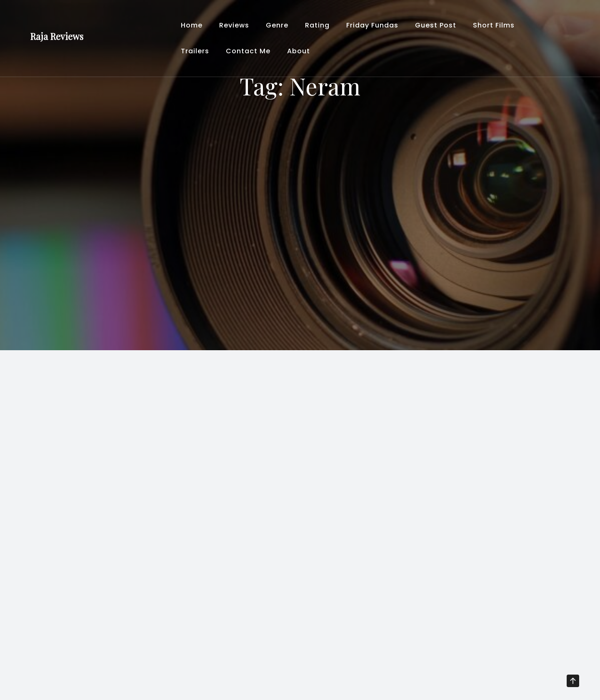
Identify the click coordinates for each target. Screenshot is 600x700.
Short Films (494, 25)
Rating (317, 25)
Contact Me (248, 51)
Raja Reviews (57, 36)
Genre (277, 25)
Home (192, 25)
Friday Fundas (372, 25)
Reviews (234, 25)
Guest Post (436, 25)
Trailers (195, 51)
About (299, 51)
